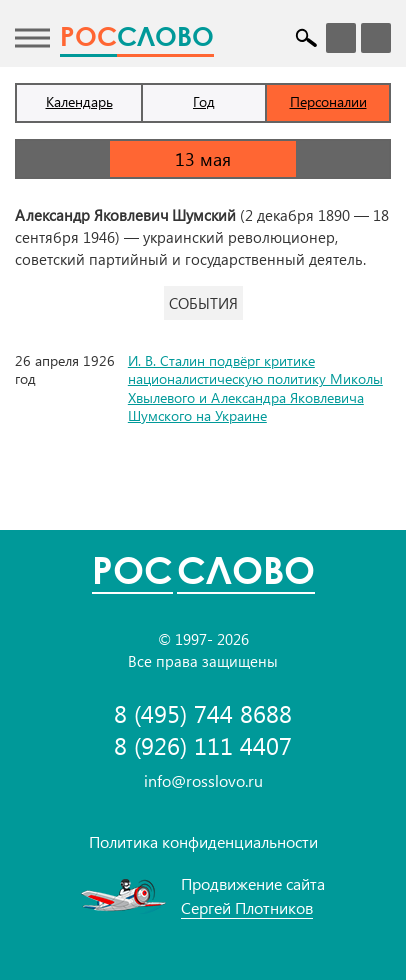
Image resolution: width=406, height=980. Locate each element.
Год (204, 101)
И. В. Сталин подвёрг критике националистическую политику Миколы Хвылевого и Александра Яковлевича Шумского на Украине (255, 388)
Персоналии (328, 101)
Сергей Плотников (247, 907)
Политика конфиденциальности (203, 841)
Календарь (79, 101)
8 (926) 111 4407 (203, 745)
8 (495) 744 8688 (203, 713)
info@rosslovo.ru (203, 780)
